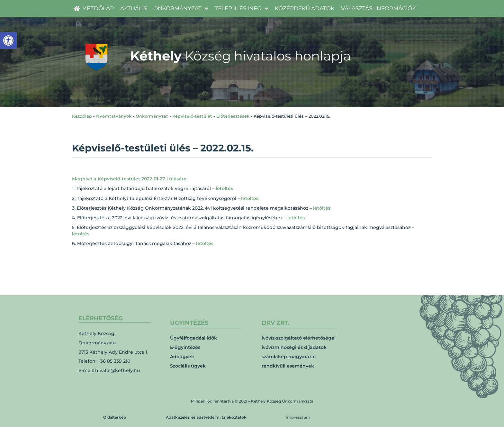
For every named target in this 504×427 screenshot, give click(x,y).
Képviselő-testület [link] (192, 116)
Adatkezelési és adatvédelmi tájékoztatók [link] (206, 417)
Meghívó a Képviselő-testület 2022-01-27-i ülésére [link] (129, 179)
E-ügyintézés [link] (185, 347)
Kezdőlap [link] (82, 116)
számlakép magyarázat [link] (289, 357)
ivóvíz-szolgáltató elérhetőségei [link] (299, 338)
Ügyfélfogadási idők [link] (194, 338)
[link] (8, 41)
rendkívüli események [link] (288, 366)
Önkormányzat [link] (152, 116)
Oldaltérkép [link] (115, 417)
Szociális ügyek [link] (188, 366)
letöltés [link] (224, 188)
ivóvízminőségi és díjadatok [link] (294, 347)
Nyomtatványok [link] (114, 116)
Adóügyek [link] (182, 357)
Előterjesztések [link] (233, 116)
